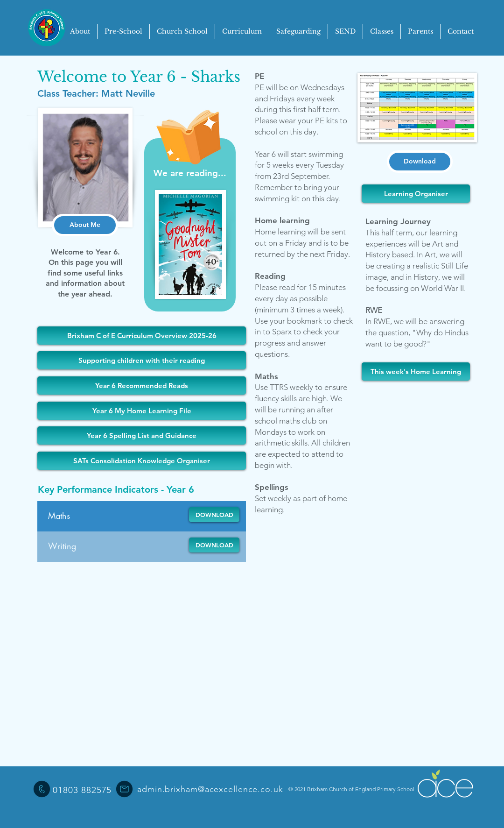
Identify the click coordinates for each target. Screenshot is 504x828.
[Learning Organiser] (416, 194)
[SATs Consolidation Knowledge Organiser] (142, 461)
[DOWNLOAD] (214, 515)
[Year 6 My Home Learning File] (142, 411)
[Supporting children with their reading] (142, 360)
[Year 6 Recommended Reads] (142, 386)
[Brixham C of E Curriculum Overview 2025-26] (142, 336)
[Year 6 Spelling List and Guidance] (142, 435)
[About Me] (85, 225)
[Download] (420, 162)
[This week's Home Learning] (416, 372)
